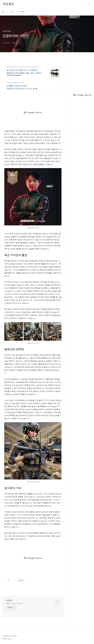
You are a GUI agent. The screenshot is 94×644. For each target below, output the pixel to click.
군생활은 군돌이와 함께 (17, 86)
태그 (12, 12)
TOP (90, 637)
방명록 (22, 12)
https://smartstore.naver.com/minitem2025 (21, 67)
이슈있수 (8, 4)
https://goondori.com (13, 83)
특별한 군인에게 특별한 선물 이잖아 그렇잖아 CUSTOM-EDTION (24, 74)
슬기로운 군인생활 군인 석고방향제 (22, 70)
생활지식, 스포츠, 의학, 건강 (14, 603)
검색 (85, 4)
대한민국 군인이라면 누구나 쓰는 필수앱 (22, 89)
